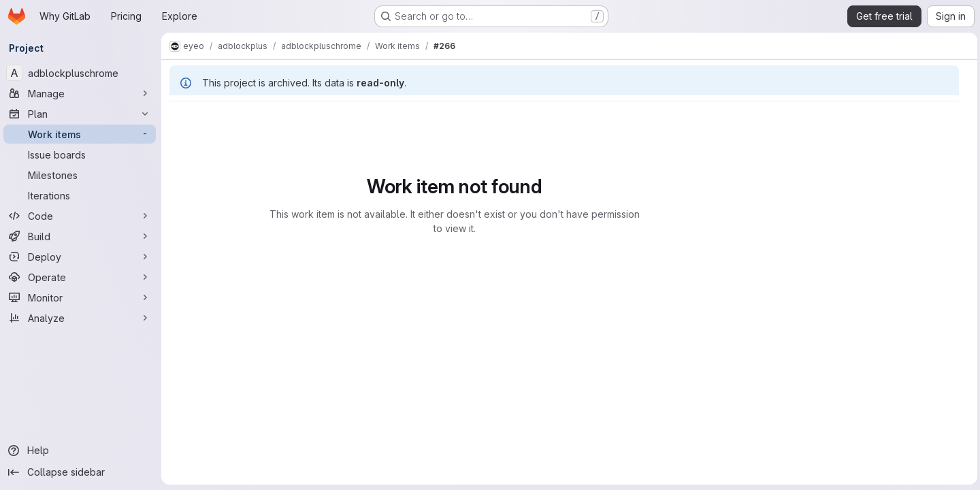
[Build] (82, 236)
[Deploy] (82, 257)
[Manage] (82, 93)
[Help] (82, 451)
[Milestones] (82, 175)
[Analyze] (82, 318)
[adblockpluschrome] (82, 73)
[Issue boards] (82, 154)
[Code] (82, 216)
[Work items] (82, 134)
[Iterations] (82, 195)
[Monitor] (82, 297)
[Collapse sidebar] (82, 472)
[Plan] (82, 114)
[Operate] (82, 277)
